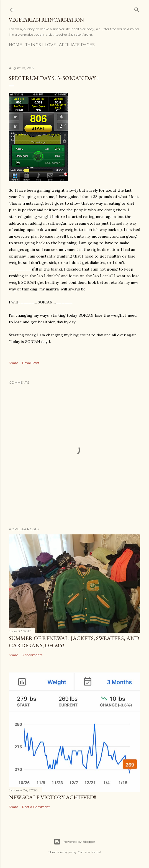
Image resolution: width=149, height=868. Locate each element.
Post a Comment (36, 807)
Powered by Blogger (74, 842)
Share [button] (13, 363)
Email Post (31, 363)
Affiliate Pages (77, 45)
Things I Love (41, 45)
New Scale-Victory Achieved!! (52, 797)
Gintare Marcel (89, 852)
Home (16, 45)
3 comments (32, 655)
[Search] (137, 9)
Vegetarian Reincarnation (46, 20)
